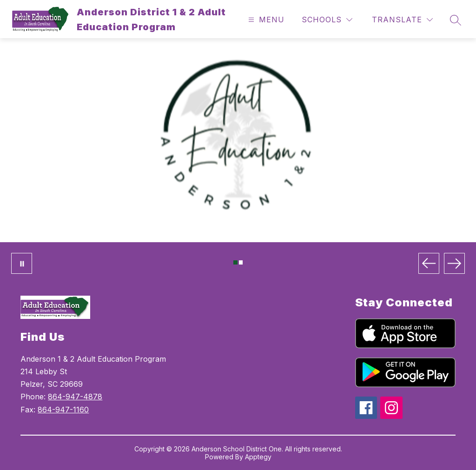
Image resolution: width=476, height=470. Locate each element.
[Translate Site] (402, 20)
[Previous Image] (429, 263)
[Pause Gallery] (22, 263)
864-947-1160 (63, 410)
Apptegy (258, 457)
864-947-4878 (75, 397)
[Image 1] (235, 262)
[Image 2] (241, 262)
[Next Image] (454, 263)
